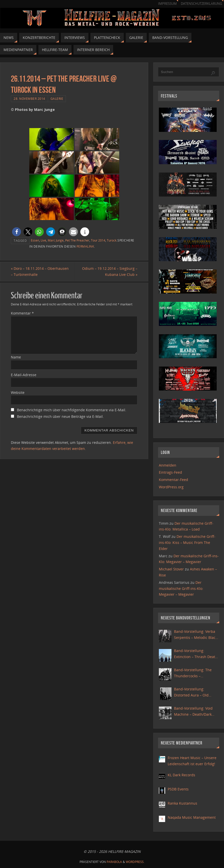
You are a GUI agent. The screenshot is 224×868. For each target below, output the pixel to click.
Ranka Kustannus (182, 803)
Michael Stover (171, 569)
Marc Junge (56, 240)
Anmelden (168, 465)
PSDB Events (178, 789)
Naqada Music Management (192, 817)
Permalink (85, 246)
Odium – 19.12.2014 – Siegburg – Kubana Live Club (110, 271)
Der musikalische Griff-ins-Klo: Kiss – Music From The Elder (187, 542)
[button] (17, 232)
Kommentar (22, 313)
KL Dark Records (181, 775)
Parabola (114, 862)
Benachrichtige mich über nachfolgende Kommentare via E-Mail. (72, 410)
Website (18, 392)
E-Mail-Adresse (24, 375)
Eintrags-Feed (170, 472)
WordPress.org (171, 487)
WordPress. (135, 862)
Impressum (167, 4)
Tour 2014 (98, 240)
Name (16, 357)
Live (43, 240)
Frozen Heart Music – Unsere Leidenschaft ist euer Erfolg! (192, 761)
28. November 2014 (29, 99)
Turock (112, 240)
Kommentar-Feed (173, 480)
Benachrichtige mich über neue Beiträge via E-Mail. (60, 416)
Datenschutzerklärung (201, 4)
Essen (35, 240)
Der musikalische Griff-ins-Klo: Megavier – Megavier (181, 588)
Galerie (57, 99)
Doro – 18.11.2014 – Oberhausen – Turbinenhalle (40, 271)
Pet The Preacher (77, 240)
